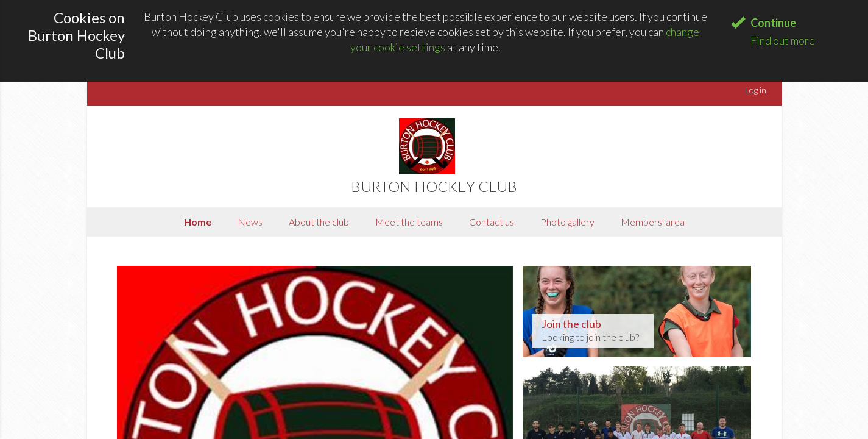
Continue (773, 23)
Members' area (653, 222)
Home (198, 222)
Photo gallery (567, 222)
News (250, 222)
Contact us (492, 222)
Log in (756, 90)
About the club (319, 222)
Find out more (783, 40)
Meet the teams (409, 222)
